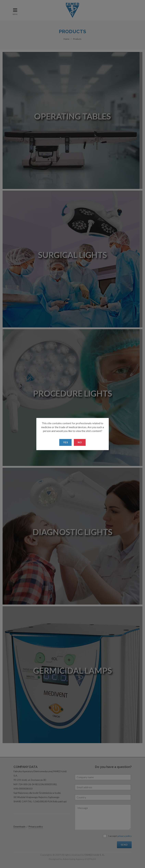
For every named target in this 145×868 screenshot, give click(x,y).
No (80, 442)
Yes (66, 442)
